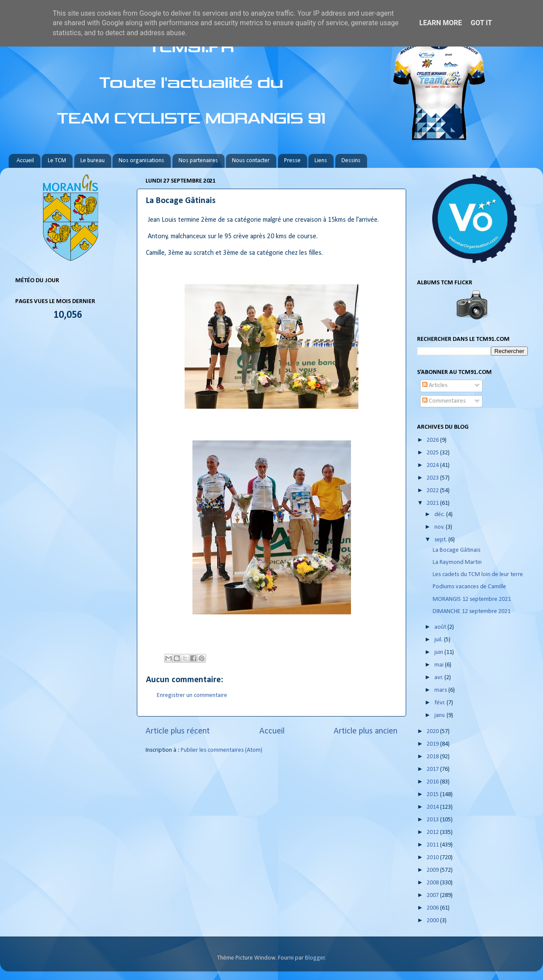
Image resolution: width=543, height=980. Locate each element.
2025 (433, 453)
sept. (441, 540)
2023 (433, 478)
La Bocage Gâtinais (457, 550)
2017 (433, 769)
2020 (433, 732)
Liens (321, 161)
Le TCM (57, 161)
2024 (433, 465)
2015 (433, 795)
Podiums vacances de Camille (469, 587)
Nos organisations (141, 161)
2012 (433, 832)
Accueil (25, 161)
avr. (439, 678)
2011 (433, 845)
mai (440, 665)
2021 (433, 503)
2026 (433, 440)
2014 (433, 807)
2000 (433, 921)
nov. (440, 527)
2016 (433, 782)
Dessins (351, 161)
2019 (433, 744)
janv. (440, 715)
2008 (433, 883)
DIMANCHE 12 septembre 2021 (472, 612)
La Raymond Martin (457, 562)
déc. (440, 515)
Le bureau (93, 161)
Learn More (440, 23)
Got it (481, 23)
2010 (433, 858)
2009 (433, 870)
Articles (435, 385)
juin (439, 652)
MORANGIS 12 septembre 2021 (472, 599)
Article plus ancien (366, 731)
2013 (433, 820)
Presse (292, 161)
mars (441, 690)
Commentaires (444, 401)
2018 (433, 757)
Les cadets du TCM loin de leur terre (478, 575)
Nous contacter (251, 161)
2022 (433, 491)
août (441, 627)
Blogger (315, 958)
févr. (440, 703)
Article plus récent (178, 731)
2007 (433, 895)
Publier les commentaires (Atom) (222, 750)
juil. (439, 640)
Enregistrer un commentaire (192, 695)
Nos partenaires (198, 161)
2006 (433, 908)
